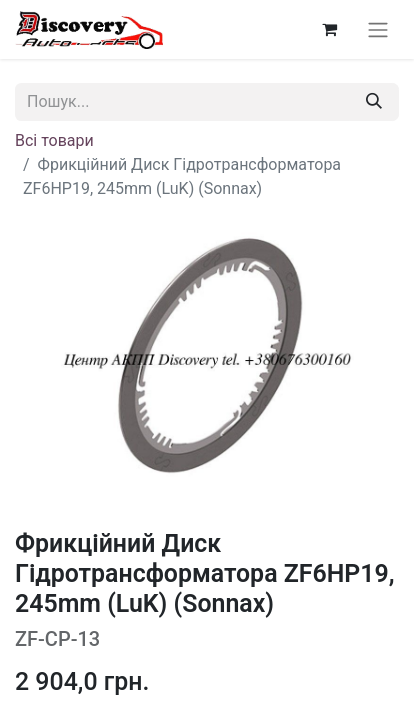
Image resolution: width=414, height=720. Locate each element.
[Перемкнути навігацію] (378, 29)
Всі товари (54, 140)
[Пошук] (374, 102)
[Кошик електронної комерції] (329, 29)
